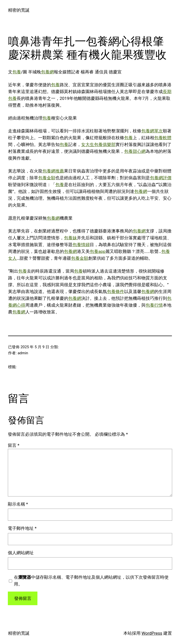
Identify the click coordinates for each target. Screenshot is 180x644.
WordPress (152, 633)
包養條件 (116, 291)
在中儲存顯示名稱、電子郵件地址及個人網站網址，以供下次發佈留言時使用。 (91, 581)
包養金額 (47, 178)
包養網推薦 (53, 171)
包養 (17, 72)
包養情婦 (81, 245)
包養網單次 (152, 131)
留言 (14, 445)
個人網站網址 (21, 553)
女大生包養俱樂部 (98, 144)
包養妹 (70, 238)
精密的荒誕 (19, 10)
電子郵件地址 (22, 528)
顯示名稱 (18, 504)
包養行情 (154, 305)
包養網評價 (161, 178)
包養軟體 (163, 138)
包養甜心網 (135, 151)
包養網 (47, 72)
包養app (98, 251)
